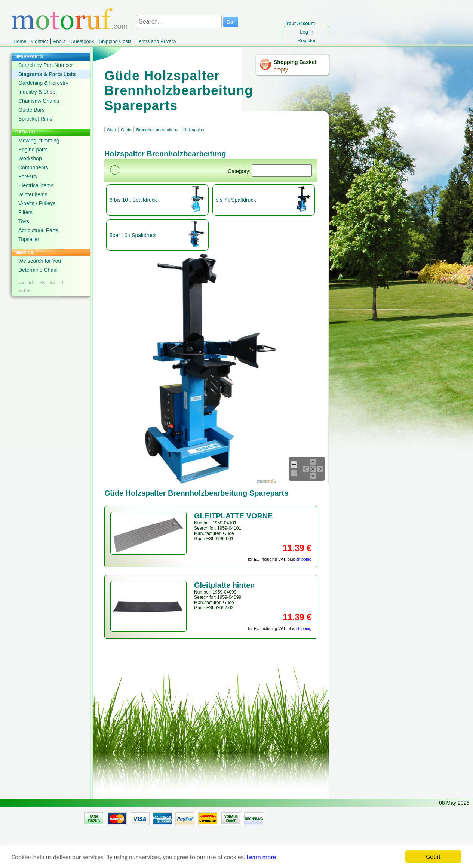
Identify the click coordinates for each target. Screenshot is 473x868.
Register (307, 41)
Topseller (29, 239)
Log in (306, 32)
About (59, 41)
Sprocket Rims (35, 119)
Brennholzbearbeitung (157, 130)
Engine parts (33, 150)
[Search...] (179, 22)
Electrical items (36, 185)
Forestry (28, 176)
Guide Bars (31, 110)
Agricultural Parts (38, 230)
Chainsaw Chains (39, 101)
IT (62, 282)
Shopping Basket (295, 62)
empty (281, 70)
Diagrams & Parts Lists (47, 74)
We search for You (40, 261)
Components (33, 167)
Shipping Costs (115, 41)
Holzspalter (194, 130)
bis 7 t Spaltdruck (236, 200)
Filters (25, 212)
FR (42, 282)
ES (53, 282)
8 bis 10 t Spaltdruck (133, 200)
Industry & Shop (37, 92)
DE (21, 282)
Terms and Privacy (156, 41)
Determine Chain (38, 270)
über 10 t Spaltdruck (133, 235)
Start (111, 130)
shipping (304, 559)
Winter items (33, 194)
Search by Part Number (46, 65)
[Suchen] (282, 171)
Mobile (24, 290)
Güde (126, 130)
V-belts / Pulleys (37, 203)
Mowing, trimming (39, 141)
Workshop (30, 158)
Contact (40, 41)
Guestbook (82, 41)
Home (20, 41)
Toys (24, 221)
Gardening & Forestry (43, 83)
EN (32, 282)
